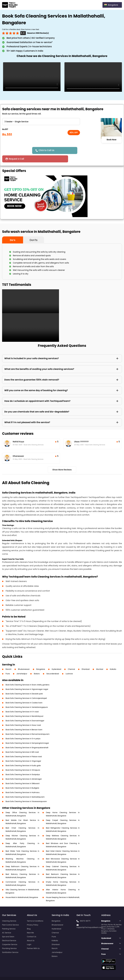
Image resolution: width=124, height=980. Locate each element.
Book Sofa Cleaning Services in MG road (22, 744)
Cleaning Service (9, 912)
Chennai (71, 661)
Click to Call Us (47, 150)
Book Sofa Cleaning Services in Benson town (24, 721)
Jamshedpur (22, 665)
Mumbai (100, 661)
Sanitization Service (10, 944)
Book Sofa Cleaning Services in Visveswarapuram (26, 793)
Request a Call (86, 150)
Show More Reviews (62, 461)
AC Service (7, 924)
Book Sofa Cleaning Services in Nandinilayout (24, 708)
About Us (31, 932)
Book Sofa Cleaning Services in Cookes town (24, 694)
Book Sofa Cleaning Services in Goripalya (23, 766)
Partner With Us (33, 940)
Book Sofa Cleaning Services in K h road (22, 703)
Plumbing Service (9, 940)
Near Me (30, 924)
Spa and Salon (8, 928)
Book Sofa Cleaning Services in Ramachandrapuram (28, 726)
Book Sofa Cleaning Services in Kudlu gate (23, 757)
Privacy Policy (33, 916)
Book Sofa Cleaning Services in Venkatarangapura (27, 699)
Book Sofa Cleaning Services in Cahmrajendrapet (26, 690)
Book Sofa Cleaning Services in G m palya (23, 730)
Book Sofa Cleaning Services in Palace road (24, 748)
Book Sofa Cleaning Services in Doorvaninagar (25, 712)
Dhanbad (86, 661)
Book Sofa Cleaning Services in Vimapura (23, 762)
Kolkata (113, 661)
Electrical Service (9, 932)
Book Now (111, 140)
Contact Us (31, 928)
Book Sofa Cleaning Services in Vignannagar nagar (27, 681)
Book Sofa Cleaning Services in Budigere (22, 780)
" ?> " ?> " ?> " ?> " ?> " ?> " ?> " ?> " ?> (41, 122)
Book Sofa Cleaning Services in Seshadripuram (25, 789)
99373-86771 (85, 912)
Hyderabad (56, 661)
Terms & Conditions (35, 912)
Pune (8, 665)
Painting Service (9, 920)
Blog (29, 920)
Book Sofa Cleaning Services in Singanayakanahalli (27, 739)
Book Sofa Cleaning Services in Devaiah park (24, 685)
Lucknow (69, 665)
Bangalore (41, 661)
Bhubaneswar (24, 661)
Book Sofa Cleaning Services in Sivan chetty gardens (27, 676)
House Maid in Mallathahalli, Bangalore (22, 889)
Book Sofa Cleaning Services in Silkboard (23, 775)
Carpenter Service (10, 936)
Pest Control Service (10, 916)
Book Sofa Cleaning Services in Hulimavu (23, 784)
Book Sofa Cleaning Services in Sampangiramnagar (27, 735)
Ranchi (8, 661)
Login (29, 936)
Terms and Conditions (111, 973)
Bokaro (37, 665)
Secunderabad (53, 665)
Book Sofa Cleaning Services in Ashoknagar (24, 771)
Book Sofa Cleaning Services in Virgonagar (23, 753)
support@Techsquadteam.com (90, 919)
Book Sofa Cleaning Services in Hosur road (23, 717)
